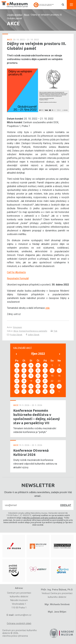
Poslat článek (15, 335)
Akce (26, 15)
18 (24, 381)
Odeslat (66, 505)
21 (45, 381)
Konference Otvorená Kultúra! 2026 (31, 452)
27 (24, 365)
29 (38, 365)
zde (47, 308)
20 (38, 381)
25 (24, 386)
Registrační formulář (18, 278)
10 (17, 376)
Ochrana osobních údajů (19, 623)
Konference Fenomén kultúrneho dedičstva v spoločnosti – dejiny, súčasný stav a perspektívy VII (37, 417)
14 (45, 376)
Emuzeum (18, 327)
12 (31, 376)
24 (17, 386)
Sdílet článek (33, 335)
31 (17, 391)
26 (17, 365)
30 (45, 365)
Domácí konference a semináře (33, 331)
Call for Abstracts (16, 272)
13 (38, 376)
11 (24, 376)
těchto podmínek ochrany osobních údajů (43, 518)
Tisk (54, 331)
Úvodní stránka (14, 15)
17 (17, 381)
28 (31, 365)
